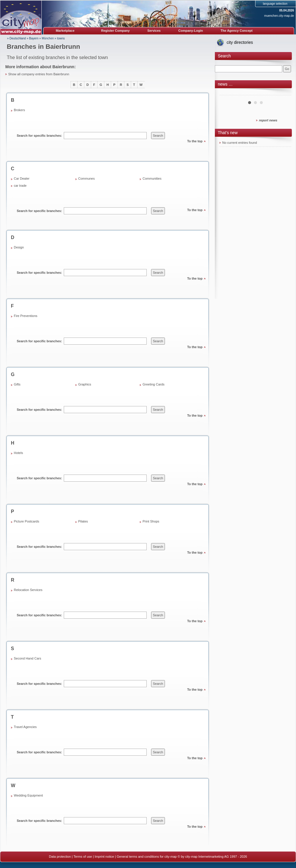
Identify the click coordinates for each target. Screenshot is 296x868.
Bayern (34, 38)
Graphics (85, 384)
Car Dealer (22, 178)
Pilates (83, 521)
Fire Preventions (26, 316)
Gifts (17, 384)
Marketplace (65, 31)
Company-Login (190, 31)
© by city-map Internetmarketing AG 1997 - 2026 (212, 857)
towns (61, 38)
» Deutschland (16, 38)
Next (284, 93)
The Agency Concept (236, 31)
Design (19, 247)
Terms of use (83, 857)
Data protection (60, 857)
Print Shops (151, 521)
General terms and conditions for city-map (147, 857)
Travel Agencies (25, 727)
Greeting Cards (154, 384)
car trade (20, 186)
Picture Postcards (26, 521)
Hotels (18, 453)
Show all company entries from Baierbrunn (39, 74)
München (48, 38)
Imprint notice (104, 857)
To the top (195, 141)
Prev (227, 93)
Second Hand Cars (27, 658)
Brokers (19, 110)
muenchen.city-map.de (279, 16)
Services (154, 31)
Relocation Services (28, 590)
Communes (86, 178)
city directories (240, 42)
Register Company (115, 31)
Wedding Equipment (28, 795)
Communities (152, 178)
